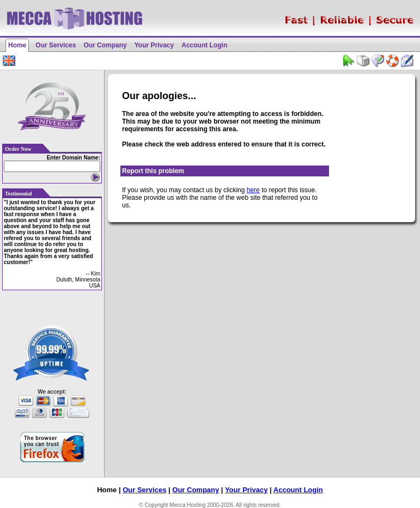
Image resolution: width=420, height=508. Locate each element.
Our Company (105, 45)
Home (17, 45)
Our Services (56, 45)
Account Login (204, 45)
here (253, 190)
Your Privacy (154, 45)
